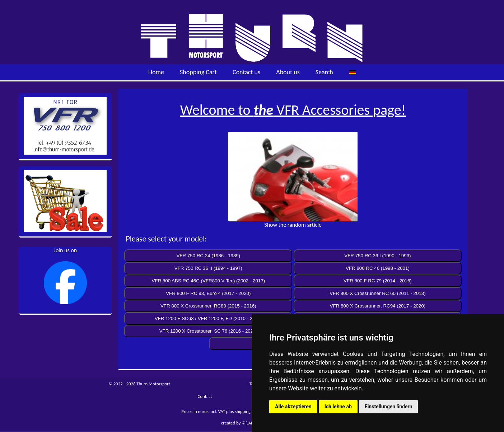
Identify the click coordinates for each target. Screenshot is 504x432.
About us (288, 72)
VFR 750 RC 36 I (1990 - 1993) (377, 256)
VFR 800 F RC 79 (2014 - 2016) (378, 281)
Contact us (246, 72)
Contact (205, 396)
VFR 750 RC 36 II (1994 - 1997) (208, 268)
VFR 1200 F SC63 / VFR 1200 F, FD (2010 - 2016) (208, 318)
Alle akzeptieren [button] (293, 407)
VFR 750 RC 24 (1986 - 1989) (208, 256)
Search (324, 72)
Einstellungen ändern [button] (389, 407)
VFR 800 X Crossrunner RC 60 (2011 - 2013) (377, 293)
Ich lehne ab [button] (338, 407)
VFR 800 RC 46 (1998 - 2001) (378, 268)
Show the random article (293, 225)
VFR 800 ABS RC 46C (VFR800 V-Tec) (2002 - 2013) (209, 281)
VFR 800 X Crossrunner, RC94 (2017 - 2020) (378, 306)
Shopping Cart (198, 72)
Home (156, 72)
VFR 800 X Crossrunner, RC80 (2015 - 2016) (208, 306)
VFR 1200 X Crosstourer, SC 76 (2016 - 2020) (208, 331)
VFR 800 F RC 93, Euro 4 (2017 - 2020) (208, 293)
